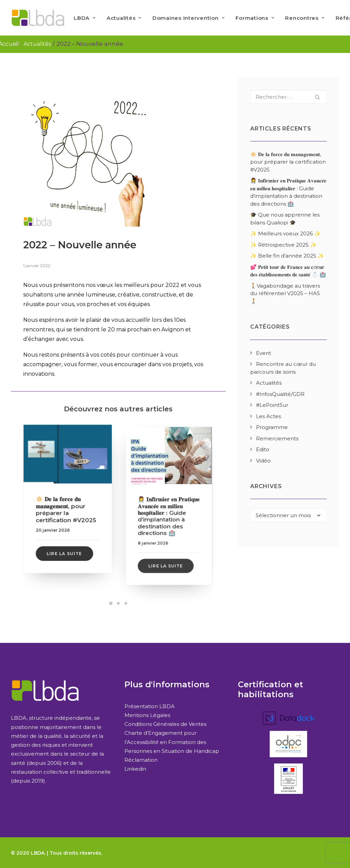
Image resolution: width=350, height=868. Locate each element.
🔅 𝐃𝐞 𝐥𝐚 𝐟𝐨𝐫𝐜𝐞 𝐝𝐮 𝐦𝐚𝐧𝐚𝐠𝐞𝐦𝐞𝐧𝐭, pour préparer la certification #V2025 (67, 508)
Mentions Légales (147, 715)
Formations (255, 18)
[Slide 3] (126, 603)
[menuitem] (85, 18)
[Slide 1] (111, 603)
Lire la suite (65, 542)
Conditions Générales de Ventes (165, 724)
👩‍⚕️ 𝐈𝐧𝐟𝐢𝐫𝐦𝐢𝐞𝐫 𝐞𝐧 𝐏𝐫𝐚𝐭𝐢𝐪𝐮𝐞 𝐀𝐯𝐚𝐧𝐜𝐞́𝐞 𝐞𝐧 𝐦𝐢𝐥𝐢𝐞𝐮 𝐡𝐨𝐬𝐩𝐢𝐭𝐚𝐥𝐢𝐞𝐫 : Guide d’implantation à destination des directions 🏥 (169, 512)
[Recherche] (288, 97)
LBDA (85, 18)
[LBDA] (38, 18)
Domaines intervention (189, 18)
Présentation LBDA (150, 706)
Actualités (124, 18)
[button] (68, 464)
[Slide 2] (118, 603)
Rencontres (305, 18)
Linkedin (135, 769)
